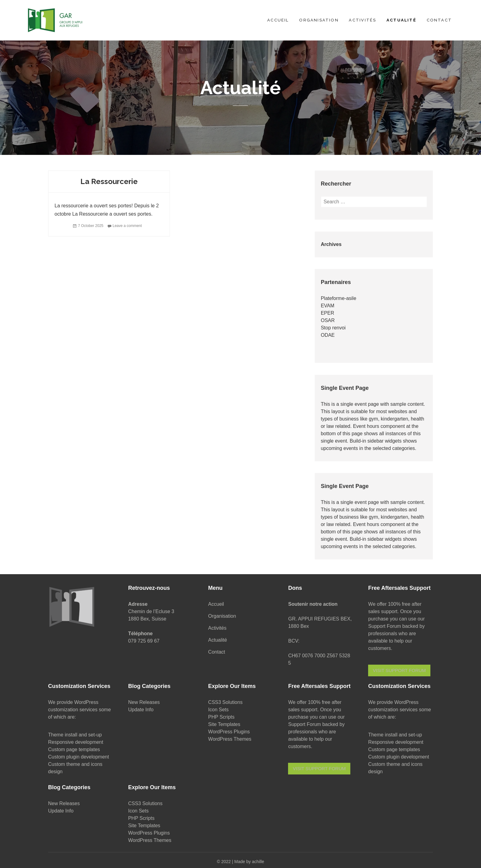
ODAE (328, 335)
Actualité (401, 20)
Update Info (141, 710)
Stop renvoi (333, 328)
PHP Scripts (221, 717)
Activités (362, 20)
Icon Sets (219, 710)
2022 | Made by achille (243, 862)
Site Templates (224, 724)
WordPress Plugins (229, 732)
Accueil (278, 20)
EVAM (328, 306)
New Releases (144, 702)
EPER (328, 313)
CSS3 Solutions (225, 702)
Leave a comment (127, 226)
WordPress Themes (230, 739)
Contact (439, 20)
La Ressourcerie (109, 181)
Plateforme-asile (339, 298)
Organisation (319, 20)
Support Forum (385, 626)
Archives (331, 244)
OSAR (328, 320)
